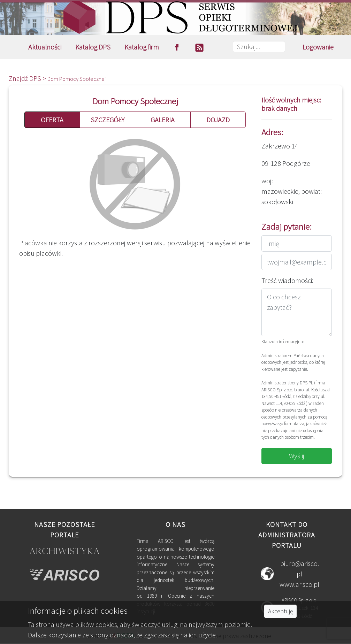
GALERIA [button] (163, 120)
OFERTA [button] (52, 120)
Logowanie (318, 47)
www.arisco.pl (299, 584)
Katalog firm (142, 47)
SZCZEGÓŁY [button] (108, 120)
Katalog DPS (93, 47)
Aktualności (45, 47)
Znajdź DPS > (28, 78)
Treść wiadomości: (287, 280)
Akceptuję (280, 611)
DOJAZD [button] (218, 120)
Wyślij (297, 456)
